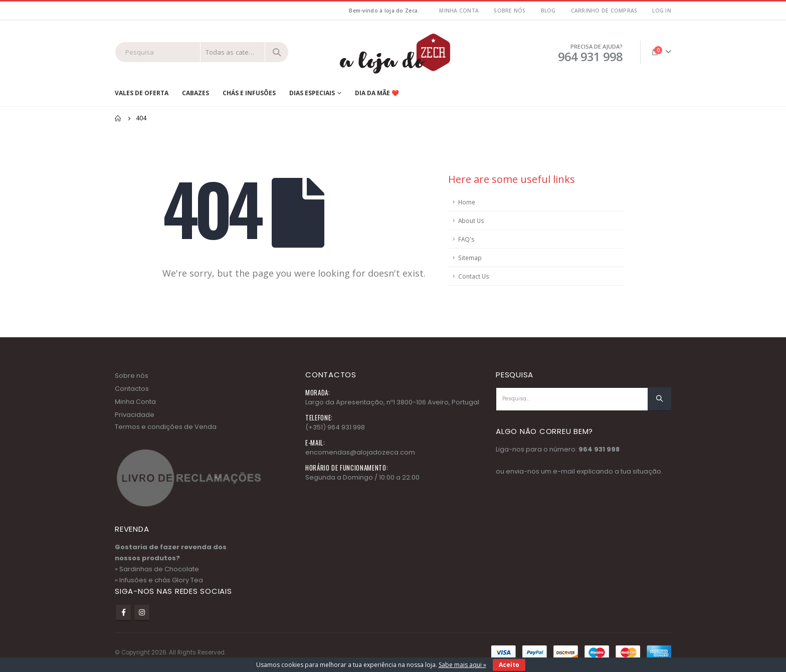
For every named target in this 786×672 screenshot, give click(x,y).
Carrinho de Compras (604, 11)
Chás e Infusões (249, 93)
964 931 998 (599, 449)
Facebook (123, 612)
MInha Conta (459, 11)
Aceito (509, 665)
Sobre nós (510, 11)
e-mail (564, 471)
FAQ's (466, 239)
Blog (548, 11)
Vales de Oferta (142, 93)
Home (467, 202)
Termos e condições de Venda (166, 427)
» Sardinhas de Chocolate (157, 569)
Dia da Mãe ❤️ (377, 93)
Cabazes (195, 93)
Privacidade (135, 415)
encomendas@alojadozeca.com (360, 452)
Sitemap (470, 258)
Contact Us (474, 276)
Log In (662, 11)
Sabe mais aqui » (462, 665)
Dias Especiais (312, 93)
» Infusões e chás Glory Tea (159, 580)
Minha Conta (135, 402)
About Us (471, 220)
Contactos (132, 389)
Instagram (142, 612)
